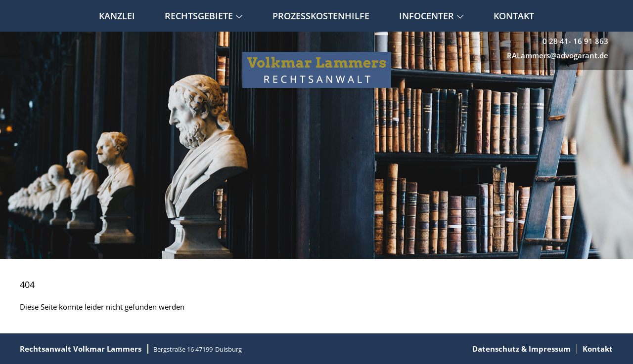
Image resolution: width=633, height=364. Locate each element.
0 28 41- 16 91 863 (575, 41)
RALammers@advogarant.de (558, 55)
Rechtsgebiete (204, 16)
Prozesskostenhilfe (321, 16)
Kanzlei (117, 16)
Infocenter (431, 16)
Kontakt (514, 16)
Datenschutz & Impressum (521, 349)
